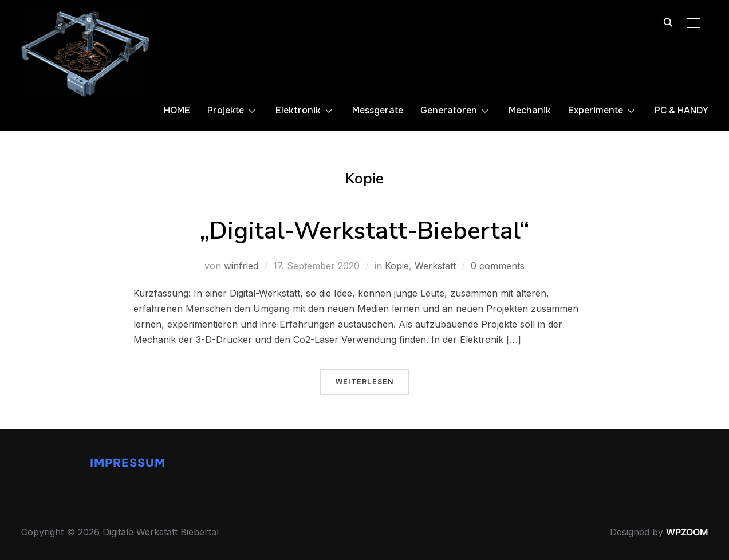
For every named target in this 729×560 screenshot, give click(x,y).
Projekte (226, 110)
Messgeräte (378, 110)
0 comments (498, 266)
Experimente (596, 110)
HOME (177, 110)
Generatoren (449, 110)
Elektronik (298, 110)
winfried (241, 266)
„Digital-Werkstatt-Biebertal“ (364, 231)
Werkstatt (435, 266)
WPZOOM (687, 532)
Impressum (128, 463)
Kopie (397, 266)
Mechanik (530, 110)
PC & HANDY (681, 110)
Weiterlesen (365, 382)
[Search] (668, 22)
